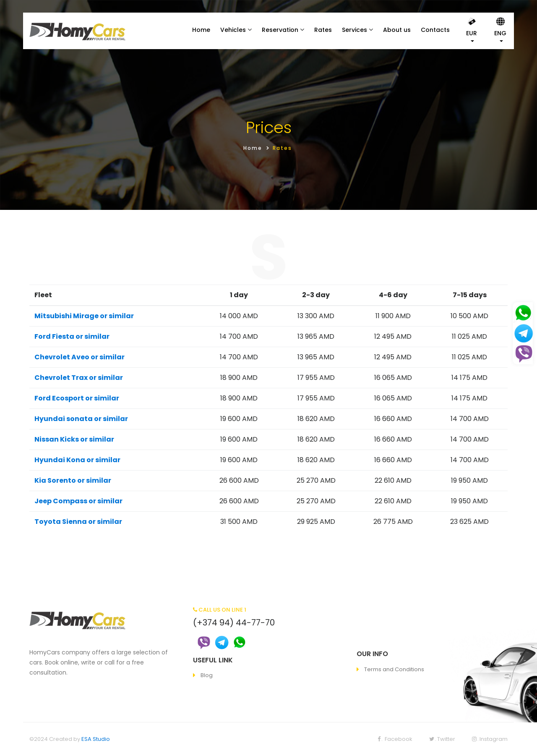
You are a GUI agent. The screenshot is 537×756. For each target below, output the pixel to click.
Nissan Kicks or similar (74, 439)
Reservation (280, 30)
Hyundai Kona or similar (77, 460)
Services (355, 30)
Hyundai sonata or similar (81, 419)
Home (201, 30)
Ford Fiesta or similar (72, 336)
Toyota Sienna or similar (78, 522)
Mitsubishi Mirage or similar (84, 316)
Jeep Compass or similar (78, 501)
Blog (207, 675)
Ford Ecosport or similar (77, 398)
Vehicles (233, 30)
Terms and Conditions (394, 669)
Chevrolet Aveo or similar (80, 357)
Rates (323, 30)
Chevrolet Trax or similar (79, 378)
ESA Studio (96, 739)
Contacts (435, 30)
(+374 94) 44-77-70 (234, 623)
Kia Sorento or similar (73, 480)
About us (397, 30)
